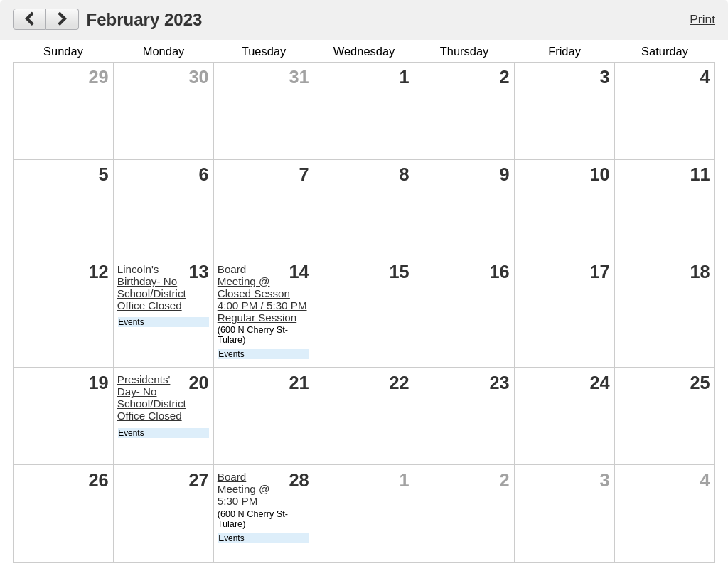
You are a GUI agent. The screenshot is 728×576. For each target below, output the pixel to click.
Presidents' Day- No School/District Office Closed (152, 398)
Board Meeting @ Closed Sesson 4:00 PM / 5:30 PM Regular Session (262, 293)
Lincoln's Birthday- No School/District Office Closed (152, 287)
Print (702, 19)
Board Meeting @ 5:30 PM (244, 489)
